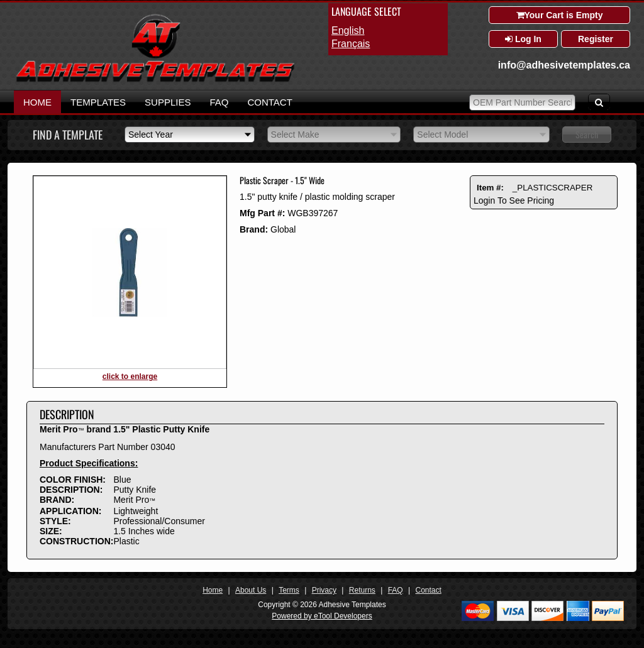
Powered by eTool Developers (322, 616)
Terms (289, 590)
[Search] (599, 102)
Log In (523, 39)
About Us (251, 590)
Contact (269, 102)
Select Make (295, 135)
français (351, 44)
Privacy (324, 590)
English (348, 30)
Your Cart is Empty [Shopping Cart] (560, 15)
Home (37, 102)
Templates (98, 102)
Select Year (151, 135)
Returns (362, 590)
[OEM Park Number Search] (522, 102)
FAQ (219, 102)
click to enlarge (130, 376)
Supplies (168, 102)
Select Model (442, 135)
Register (596, 39)
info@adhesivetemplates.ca (564, 65)
